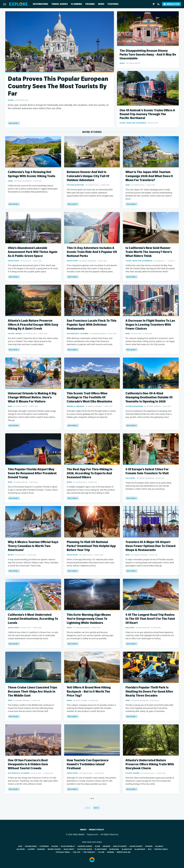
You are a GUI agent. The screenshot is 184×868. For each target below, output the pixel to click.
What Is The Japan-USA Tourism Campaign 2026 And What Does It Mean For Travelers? (149, 176)
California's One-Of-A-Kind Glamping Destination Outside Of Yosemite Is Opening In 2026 (149, 397)
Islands (159, 846)
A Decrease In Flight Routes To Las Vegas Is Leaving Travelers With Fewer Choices (150, 325)
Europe (11, 100)
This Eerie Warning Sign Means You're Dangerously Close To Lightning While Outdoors (89, 619)
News (101, 4)
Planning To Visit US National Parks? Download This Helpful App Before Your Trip (91, 546)
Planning (77, 4)
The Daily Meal (63, 852)
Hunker (149, 846)
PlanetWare (101, 849)
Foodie (55, 846)
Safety (70, 628)
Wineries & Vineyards (75, 406)
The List (77, 852)
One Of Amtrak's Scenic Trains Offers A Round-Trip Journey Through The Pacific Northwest (147, 114)
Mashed (41, 849)
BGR (20, 846)
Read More (13, 123)
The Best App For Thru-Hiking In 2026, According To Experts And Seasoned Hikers (89, 473)
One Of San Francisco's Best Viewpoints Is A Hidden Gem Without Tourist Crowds (28, 764)
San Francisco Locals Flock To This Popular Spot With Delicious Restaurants (92, 325)
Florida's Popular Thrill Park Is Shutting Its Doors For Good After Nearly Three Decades (149, 691)
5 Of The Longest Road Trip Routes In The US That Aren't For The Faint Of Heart (150, 619)
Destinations (40, 4)
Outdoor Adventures (75, 185)
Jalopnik (21, 849)
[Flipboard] (154, 4)
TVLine (101, 852)
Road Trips (130, 628)
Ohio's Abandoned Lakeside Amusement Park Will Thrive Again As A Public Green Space (33, 252)
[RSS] (158, 4)
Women (111, 852)
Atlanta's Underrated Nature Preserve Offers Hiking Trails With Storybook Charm (150, 764)
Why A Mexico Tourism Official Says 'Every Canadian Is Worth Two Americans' (33, 546)
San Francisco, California (78, 334)
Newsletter (171, 4)
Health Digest (120, 846)
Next (96, 808)
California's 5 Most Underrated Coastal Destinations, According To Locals (33, 619)
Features (113, 4)
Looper (31, 849)
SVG (150, 849)
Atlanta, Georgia (15, 334)
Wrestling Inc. (124, 852)
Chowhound (31, 846)
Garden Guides (85, 846)
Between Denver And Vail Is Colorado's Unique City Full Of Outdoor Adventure (88, 176)
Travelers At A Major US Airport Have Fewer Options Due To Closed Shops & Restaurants (150, 546)
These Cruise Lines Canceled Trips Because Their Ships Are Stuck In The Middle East (32, 691)
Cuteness (44, 846)
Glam (97, 846)
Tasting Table (161, 849)
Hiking (10, 181)
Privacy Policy (96, 830)
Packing (90, 4)
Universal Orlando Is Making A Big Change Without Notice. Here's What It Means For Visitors (32, 397)
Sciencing (114, 849)
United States (13, 261)
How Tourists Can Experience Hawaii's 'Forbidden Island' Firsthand (88, 764)
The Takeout (89, 852)
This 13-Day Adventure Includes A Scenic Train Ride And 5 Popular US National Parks (92, 252)
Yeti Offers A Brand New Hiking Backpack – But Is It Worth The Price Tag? (89, 691)
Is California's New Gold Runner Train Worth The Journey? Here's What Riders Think (149, 252)
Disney (122, 63)
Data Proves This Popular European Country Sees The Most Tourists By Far (58, 86)
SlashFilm (127, 849)
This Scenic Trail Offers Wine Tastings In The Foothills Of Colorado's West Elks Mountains (89, 397)
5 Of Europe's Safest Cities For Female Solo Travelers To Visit (147, 471)
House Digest (136, 846)
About (83, 830)
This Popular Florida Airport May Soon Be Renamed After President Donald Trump (32, 473)
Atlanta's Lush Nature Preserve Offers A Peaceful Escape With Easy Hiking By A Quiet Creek (33, 325)
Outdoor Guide (85, 849)
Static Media (78, 834)
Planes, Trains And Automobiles (133, 123)
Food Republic (68, 846)
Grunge (106, 846)
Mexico (11, 555)
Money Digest (54, 849)
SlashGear (140, 849)
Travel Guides (60, 4)
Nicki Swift (69, 849)
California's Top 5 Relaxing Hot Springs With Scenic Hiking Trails (32, 174)
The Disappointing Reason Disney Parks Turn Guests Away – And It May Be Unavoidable (148, 55)
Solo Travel (130, 478)
